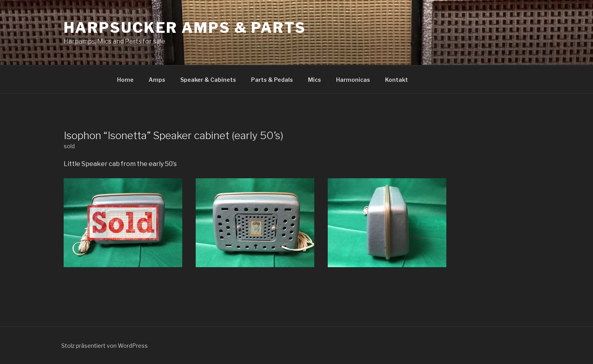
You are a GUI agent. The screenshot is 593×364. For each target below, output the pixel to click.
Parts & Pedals (272, 80)
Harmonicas (353, 80)
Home (125, 80)
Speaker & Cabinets (208, 80)
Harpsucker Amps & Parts (185, 28)
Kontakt (397, 80)
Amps (157, 80)
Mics (314, 80)
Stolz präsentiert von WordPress (105, 346)
